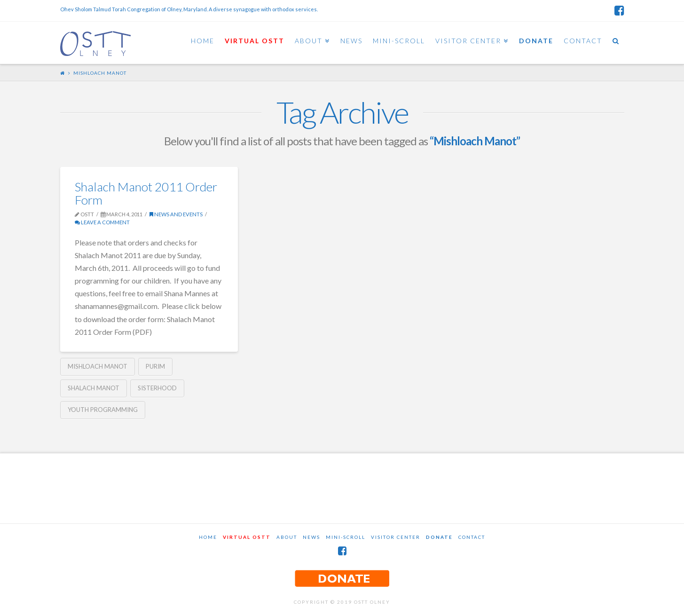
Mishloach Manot (98, 366)
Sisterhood (157, 388)
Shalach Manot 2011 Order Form (146, 193)
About (287, 537)
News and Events (176, 214)
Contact (472, 537)
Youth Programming (103, 410)
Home (208, 537)
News (311, 537)
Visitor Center (396, 537)
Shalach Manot (94, 388)
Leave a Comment (102, 222)
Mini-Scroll (346, 537)
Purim (155, 366)
